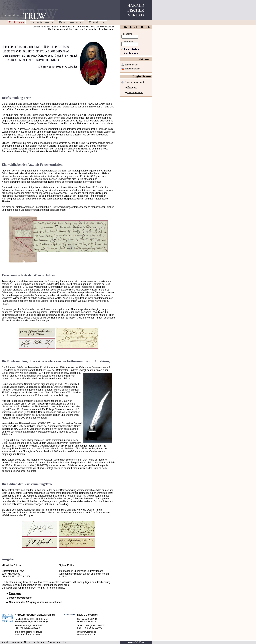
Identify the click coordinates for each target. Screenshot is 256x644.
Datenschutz (54, 642)
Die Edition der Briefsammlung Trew (86, 29)
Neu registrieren (135, 92)
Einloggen (132, 87)
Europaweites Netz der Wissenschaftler (96, 27)
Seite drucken (131, 65)
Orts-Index (97, 22)
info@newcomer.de (87, 632)
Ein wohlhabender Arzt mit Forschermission (54, 27)
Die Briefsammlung (57, 29)
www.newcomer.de (86, 634)
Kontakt (5, 642)
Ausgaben (110, 29)
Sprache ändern (132, 69)
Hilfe (64, 642)
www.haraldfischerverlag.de (28, 634)
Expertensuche (42, 22)
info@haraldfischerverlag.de (28, 632)
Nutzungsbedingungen (35, 642)
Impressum (16, 642)
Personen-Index (71, 22)
